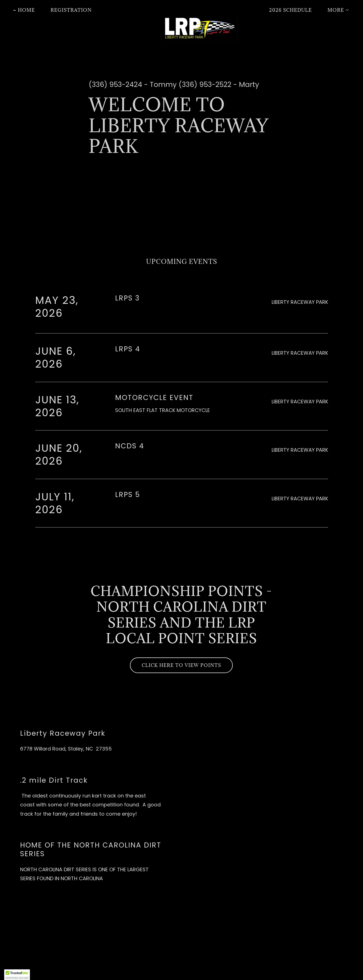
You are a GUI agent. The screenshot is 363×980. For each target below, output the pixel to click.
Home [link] (26, 10)
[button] (336, 10)
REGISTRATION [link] (71, 10)
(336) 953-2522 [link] (205, 85)
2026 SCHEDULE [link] (290, 10)
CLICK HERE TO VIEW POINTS (181, 665)
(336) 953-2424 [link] (115, 85)
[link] (181, 9)
